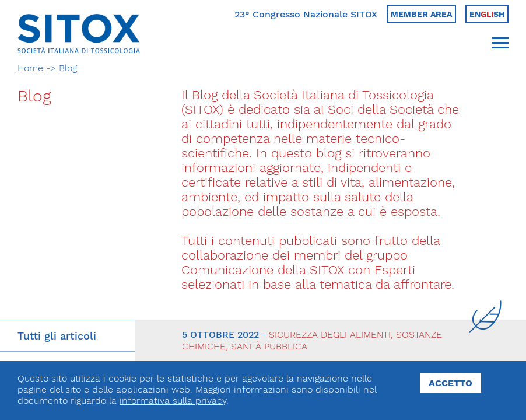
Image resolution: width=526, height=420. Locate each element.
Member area (421, 14)
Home (30, 68)
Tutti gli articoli (57, 336)
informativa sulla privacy (173, 400)
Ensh (487, 14)
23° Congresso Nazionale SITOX (306, 14)
